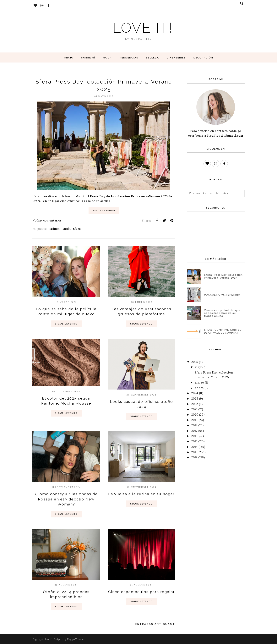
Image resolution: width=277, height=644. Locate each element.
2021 (194, 409)
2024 (195, 393)
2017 (194, 431)
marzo (199, 382)
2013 (194, 452)
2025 (195, 362)
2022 (195, 404)
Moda (66, 229)
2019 (194, 420)
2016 (194, 436)
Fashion (54, 229)
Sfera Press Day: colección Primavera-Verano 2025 (223, 276)
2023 (195, 398)
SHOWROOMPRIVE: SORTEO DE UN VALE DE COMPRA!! (223, 331)
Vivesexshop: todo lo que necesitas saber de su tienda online (222, 313)
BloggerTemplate (76, 639)
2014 (194, 447)
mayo (199, 367)
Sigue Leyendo (104, 211)
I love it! (48, 639)
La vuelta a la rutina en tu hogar (141, 494)
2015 (194, 441)
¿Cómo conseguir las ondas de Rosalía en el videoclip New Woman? (66, 499)
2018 (194, 425)
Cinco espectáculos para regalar (141, 592)
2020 (195, 415)
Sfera (77, 229)
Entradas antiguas (154, 624)
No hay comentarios (47, 220)
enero (199, 388)
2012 (194, 457)
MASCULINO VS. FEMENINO (222, 295)
